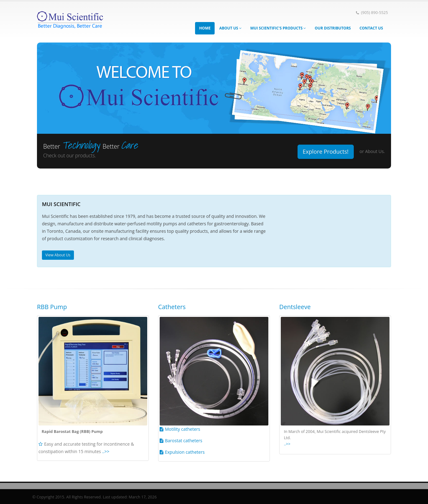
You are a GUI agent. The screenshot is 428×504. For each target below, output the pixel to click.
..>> (106, 451)
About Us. (375, 151)
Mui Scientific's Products (278, 28)
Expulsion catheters (185, 452)
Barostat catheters (184, 441)
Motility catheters (182, 429)
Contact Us (371, 28)
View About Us (58, 255)
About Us (230, 28)
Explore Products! (326, 151)
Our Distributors (333, 28)
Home (205, 28)
